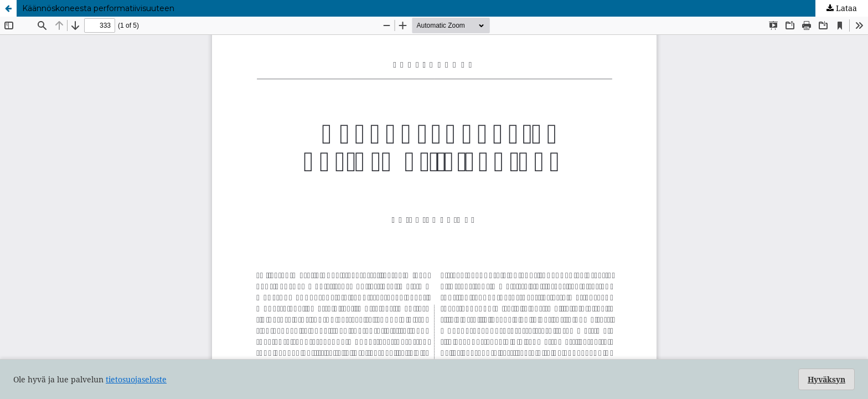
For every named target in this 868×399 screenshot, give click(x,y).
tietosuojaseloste (136, 379)
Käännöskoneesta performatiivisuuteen (98, 8)
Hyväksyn (826, 379)
